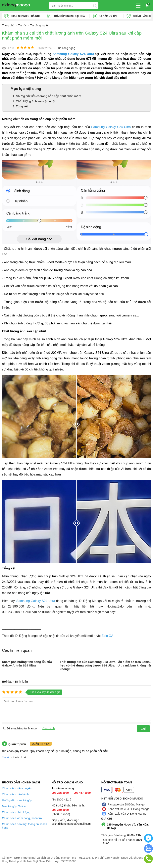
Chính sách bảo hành (15, 794)
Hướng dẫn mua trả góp (17, 800)
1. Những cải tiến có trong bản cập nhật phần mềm (47, 96)
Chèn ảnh (49, 728)
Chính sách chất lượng (16, 812)
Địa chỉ (107, 819)
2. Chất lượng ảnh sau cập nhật (34, 101)
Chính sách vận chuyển (17, 788)
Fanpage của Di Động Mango (126, 804)
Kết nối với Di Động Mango (122, 799)
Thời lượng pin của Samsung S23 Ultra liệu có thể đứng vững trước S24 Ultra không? (88, 665)
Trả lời (6, 757)
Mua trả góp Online (14, 806)
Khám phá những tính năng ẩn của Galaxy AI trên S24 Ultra (27, 664)
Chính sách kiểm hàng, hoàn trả (22, 818)
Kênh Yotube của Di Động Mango (129, 809)
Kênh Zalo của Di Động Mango (127, 814)
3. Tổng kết (20, 106)
